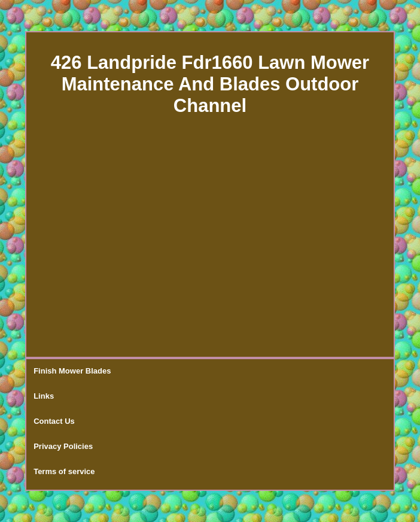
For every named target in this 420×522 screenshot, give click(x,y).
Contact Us (54, 421)
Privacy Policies (63, 446)
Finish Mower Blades (72, 371)
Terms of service (64, 471)
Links (44, 396)
